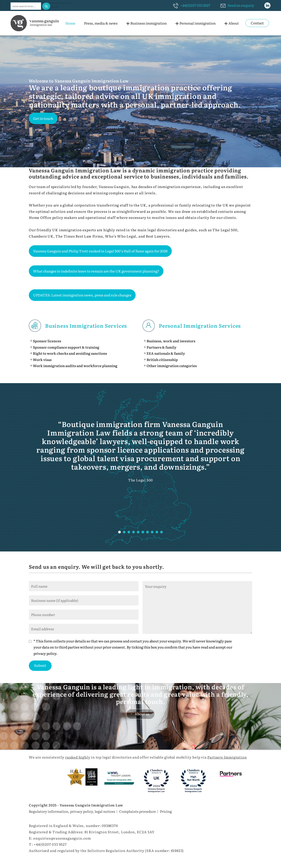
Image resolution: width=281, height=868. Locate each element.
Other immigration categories (172, 366)
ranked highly (78, 757)
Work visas (42, 359)
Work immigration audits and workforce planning (75, 366)
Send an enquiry (241, 5)
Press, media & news (101, 23)
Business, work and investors (171, 341)
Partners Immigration (227, 757)
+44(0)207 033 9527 (195, 5)
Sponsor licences (47, 341)
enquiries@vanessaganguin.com (62, 838)
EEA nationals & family (166, 353)
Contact (257, 23)
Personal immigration (198, 23)
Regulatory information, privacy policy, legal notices (72, 811)
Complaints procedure (138, 811)
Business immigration (149, 23)
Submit (40, 665)
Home (70, 23)
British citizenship (162, 359)
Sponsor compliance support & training (66, 347)
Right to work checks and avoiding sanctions (70, 353)
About (234, 23)
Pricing (166, 811)
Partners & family (162, 347)
